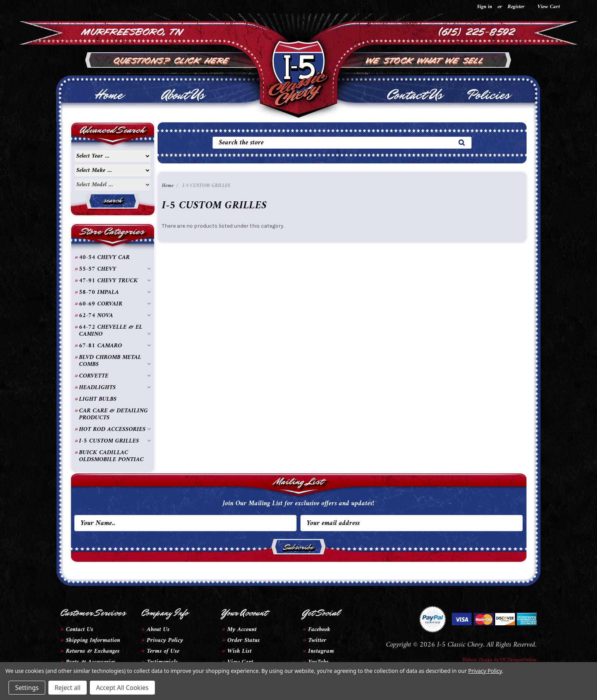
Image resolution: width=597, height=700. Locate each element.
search (112, 200)
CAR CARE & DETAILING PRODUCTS (113, 414)
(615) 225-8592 (477, 31)
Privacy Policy (165, 640)
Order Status (244, 640)
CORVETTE (115, 376)
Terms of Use (163, 651)
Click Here (202, 60)
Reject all (68, 688)
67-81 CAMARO (115, 346)
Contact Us (414, 95)
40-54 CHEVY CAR (104, 257)
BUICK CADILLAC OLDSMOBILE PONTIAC (111, 456)
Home (109, 95)
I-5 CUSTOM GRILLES (115, 441)
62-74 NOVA (115, 316)
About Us (183, 95)
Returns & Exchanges (93, 651)
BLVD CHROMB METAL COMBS (115, 361)
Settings (27, 688)
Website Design (477, 660)
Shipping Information (93, 640)
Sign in (485, 7)
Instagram (321, 651)
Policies (489, 95)
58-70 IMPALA (115, 292)
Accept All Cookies (122, 688)
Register (516, 7)
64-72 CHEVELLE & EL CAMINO (115, 331)
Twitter (317, 640)
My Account (242, 630)
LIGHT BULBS (98, 399)
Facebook (319, 630)
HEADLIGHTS (115, 388)
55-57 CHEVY (115, 269)
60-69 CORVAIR (115, 304)
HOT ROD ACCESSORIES (115, 429)
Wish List (239, 651)
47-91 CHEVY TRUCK (115, 281)
